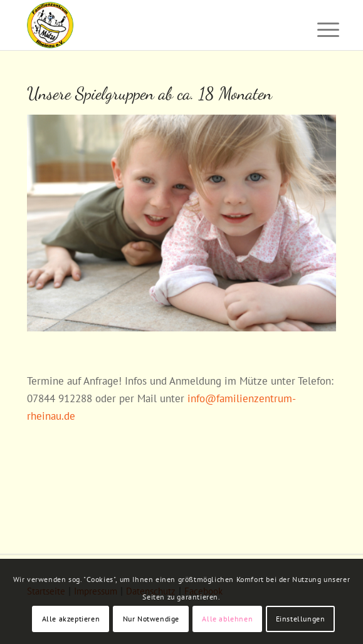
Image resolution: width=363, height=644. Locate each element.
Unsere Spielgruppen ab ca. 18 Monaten (150, 93)
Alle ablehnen (227, 619)
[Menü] (318, 26)
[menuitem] (318, 26)
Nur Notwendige (151, 619)
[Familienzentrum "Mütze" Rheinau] (150, 25)
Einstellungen (301, 619)
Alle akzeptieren (71, 619)
